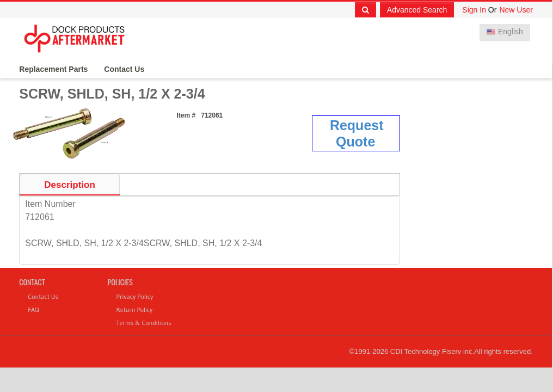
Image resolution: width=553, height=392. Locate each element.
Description (70, 185)
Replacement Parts (53, 69)
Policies (120, 282)
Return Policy (135, 310)
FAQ (33, 310)
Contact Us (124, 69)
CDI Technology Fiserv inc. (432, 351)
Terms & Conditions (144, 323)
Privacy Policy (135, 296)
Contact (32, 282)
